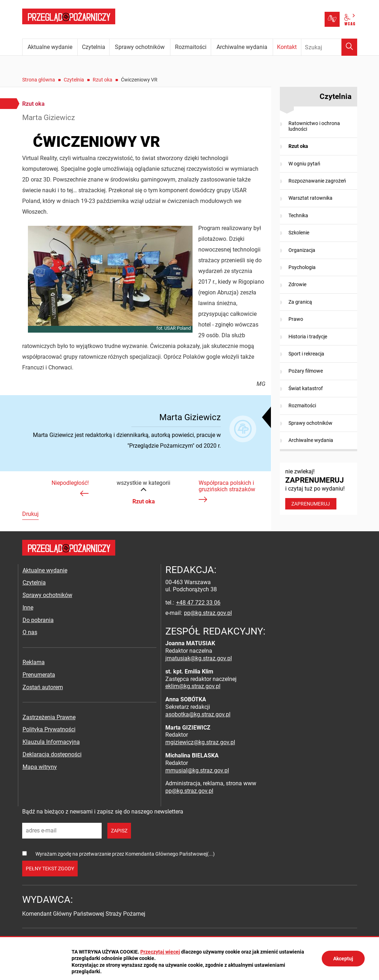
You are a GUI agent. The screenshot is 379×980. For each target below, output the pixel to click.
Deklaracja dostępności (52, 754)
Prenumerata (39, 675)
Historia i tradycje (308, 337)
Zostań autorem (43, 687)
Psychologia (302, 267)
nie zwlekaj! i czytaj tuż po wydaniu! (319, 489)
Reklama (34, 662)
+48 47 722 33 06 (198, 603)
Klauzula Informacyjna (51, 742)
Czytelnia (74, 80)
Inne (28, 608)
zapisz (119, 831)
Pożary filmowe (306, 371)
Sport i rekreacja (306, 354)
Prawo (296, 319)
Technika (298, 215)
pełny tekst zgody (50, 869)
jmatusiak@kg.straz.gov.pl (199, 658)
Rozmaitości (302, 406)
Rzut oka (103, 80)
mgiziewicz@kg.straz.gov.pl (200, 742)
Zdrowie (297, 284)
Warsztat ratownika (310, 198)
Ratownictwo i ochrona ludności (314, 126)
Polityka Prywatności (49, 729)
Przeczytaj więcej (160, 952)
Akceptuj (343, 959)
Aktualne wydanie (45, 570)
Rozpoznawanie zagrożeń (317, 181)
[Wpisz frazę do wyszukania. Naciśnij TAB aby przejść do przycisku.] (329, 47)
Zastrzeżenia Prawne (49, 717)
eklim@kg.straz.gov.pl (193, 686)
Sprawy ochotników (310, 423)
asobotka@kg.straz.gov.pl (198, 714)
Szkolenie (299, 233)
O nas (30, 632)
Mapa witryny (40, 767)
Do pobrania (38, 620)
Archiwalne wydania (311, 440)
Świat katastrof (306, 388)
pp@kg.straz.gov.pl (208, 613)
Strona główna (39, 80)
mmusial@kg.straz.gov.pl (197, 770)
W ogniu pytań (304, 164)
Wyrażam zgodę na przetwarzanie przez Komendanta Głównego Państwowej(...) (125, 854)
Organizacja (302, 250)
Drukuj (30, 514)
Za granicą (300, 302)
